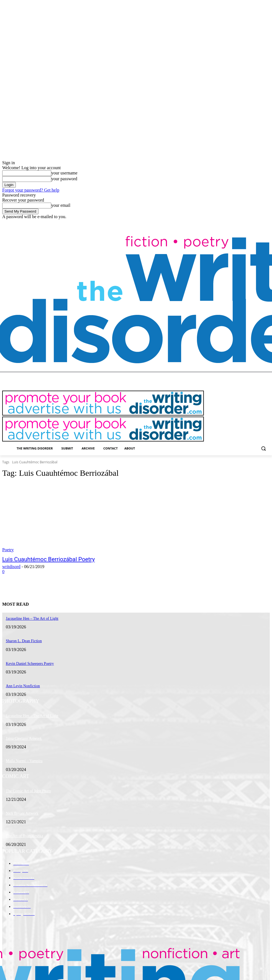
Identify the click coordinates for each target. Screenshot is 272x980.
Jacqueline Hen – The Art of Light (29, 712)
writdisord (11, 566)
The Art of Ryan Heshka (22, 828)
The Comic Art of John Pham (25, 785)
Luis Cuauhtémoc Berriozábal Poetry (40, 559)
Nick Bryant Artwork (20, 806)
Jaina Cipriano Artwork (21, 734)
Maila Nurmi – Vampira (22, 756)
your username (64, 173)
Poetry (8, 550)
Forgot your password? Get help (31, 190)
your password (64, 179)
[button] (263, 449)
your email (61, 205)
